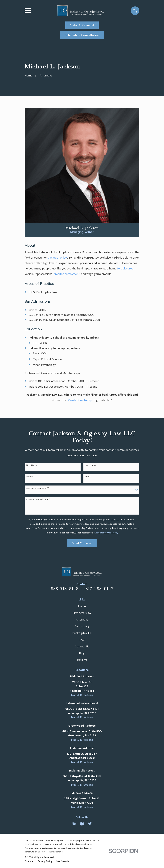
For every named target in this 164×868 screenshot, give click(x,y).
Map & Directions (82, 695)
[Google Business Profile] (74, 824)
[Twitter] (90, 824)
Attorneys (82, 620)
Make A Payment (82, 25)
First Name (32, 465)
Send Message (82, 543)
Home (82, 606)
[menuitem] (29, 861)
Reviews (82, 660)
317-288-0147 (99, 589)
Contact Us (82, 646)
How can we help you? (38, 499)
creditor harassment (67, 274)
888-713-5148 (65, 589)
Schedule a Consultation (82, 35)
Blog (82, 653)
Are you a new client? (37, 488)
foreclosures (125, 268)
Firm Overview (82, 613)
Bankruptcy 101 (82, 633)
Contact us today (80, 400)
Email (88, 477)
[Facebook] (82, 824)
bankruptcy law (57, 258)
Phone (29, 477)
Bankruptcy (82, 626)
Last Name (90, 465)
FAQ (82, 640)
